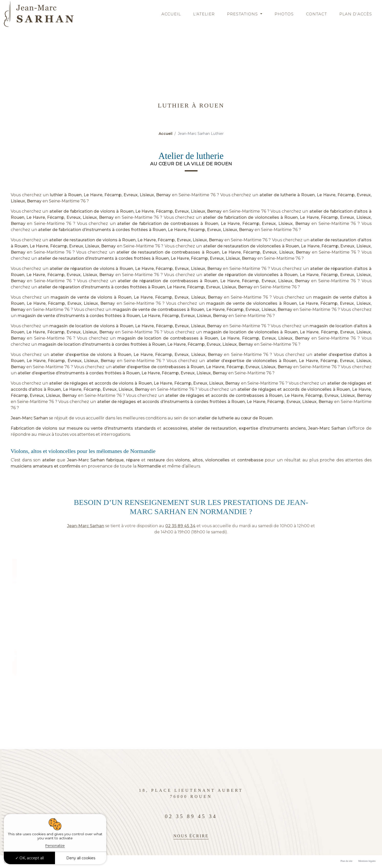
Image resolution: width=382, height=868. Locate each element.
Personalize (55, 845)
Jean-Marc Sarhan (29, 418)
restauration (224, 428)
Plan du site (347, 861)
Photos (284, 14)
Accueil (171, 14)
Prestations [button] (243, 14)
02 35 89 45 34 (180, 536)
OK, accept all (30, 858)
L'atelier (204, 14)
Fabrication (23, 428)
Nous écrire (191, 836)
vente (97, 428)
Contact (316, 14)
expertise (248, 428)
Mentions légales (367, 861)
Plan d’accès (356, 14)
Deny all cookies (81, 858)
